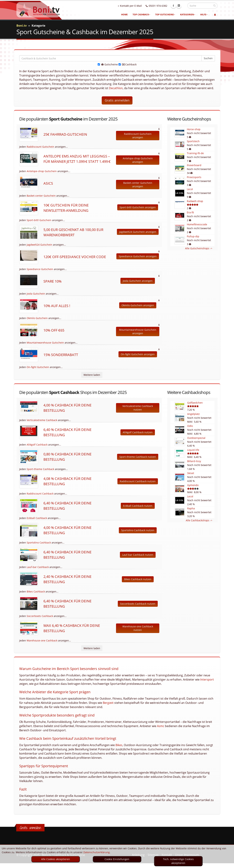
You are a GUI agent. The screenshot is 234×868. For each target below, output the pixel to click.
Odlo (190, 426)
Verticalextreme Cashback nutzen (138, 408)
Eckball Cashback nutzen (138, 506)
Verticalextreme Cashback (42, 420)
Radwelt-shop (195, 201)
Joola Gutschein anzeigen (138, 281)
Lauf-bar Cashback (38, 567)
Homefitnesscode (197, 224)
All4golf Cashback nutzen (138, 432)
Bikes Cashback (36, 591)
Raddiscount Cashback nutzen (138, 481)
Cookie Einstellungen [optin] (117, 859)
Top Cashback (141, 15)
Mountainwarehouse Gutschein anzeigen (138, 331)
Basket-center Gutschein (41, 196)
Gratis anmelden (117, 100)
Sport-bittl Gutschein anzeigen (138, 207)
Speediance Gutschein (40, 269)
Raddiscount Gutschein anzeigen (138, 136)
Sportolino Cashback (39, 543)
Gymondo (193, 485)
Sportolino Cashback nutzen (138, 530)
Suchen (208, 58)
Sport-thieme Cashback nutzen (138, 457)
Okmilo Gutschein (37, 318)
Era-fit (190, 212)
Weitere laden (92, 375)
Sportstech (193, 141)
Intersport (207, 679)
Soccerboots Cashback (40, 616)
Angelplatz (193, 414)
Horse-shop (194, 129)
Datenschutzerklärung (97, 852)
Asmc (161, 726)
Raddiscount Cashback (40, 494)
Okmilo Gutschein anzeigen (138, 305)
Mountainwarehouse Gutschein (45, 343)
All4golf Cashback (37, 445)
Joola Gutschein (36, 294)
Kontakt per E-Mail (133, 6)
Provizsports (194, 177)
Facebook (177, 6)
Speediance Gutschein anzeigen (138, 256)
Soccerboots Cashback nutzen (138, 604)
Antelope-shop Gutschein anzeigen (138, 160)
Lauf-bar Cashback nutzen (138, 555)
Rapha (191, 508)
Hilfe (204, 15)
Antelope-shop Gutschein (42, 171)
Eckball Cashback (37, 518)
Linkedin (182, 6)
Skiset (191, 473)
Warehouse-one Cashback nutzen (138, 628)
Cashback (128, 64)
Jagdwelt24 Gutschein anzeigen (138, 232)
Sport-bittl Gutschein (39, 220)
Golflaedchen (195, 403)
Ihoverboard (194, 165)
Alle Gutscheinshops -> (199, 248)
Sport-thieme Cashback (40, 469)
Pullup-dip (193, 236)
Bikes (119, 745)
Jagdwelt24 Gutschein (39, 245)
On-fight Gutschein (38, 367)
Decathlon (116, 88)
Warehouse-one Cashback (42, 640)
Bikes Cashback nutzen (138, 579)
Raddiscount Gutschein (40, 147)
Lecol (190, 189)
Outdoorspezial (196, 438)
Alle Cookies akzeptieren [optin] (56, 859)
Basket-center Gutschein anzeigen (138, 185)
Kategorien (188, 15)
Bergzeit (108, 703)
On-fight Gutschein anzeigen (138, 354)
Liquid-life (193, 450)
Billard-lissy (194, 461)
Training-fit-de (195, 153)
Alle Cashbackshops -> (199, 520)
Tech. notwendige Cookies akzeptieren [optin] (178, 861)
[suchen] (214, 5)
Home (124, 15)
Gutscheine (108, 64)
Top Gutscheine (165, 15)
